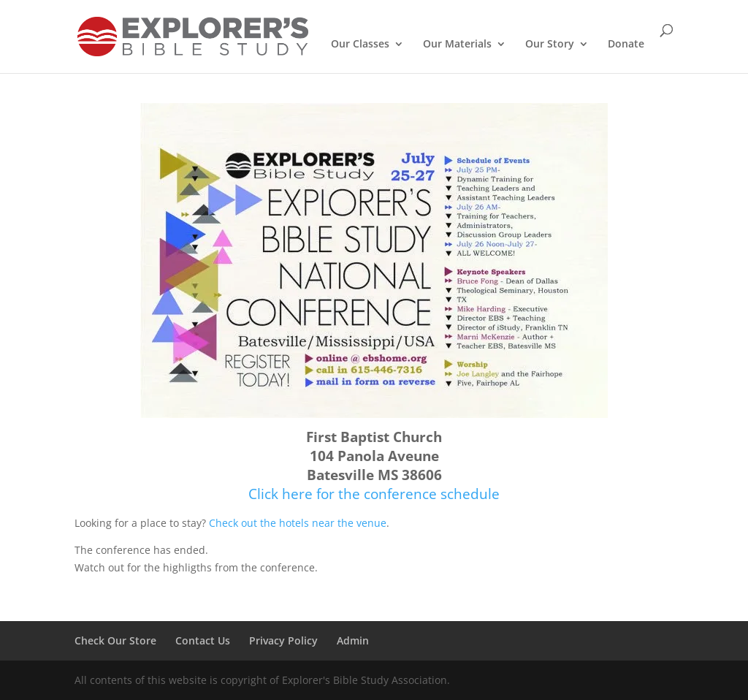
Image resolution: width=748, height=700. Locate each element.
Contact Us (203, 640)
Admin (353, 640)
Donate (626, 45)
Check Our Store (115, 640)
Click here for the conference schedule (374, 494)
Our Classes (360, 45)
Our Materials (457, 45)
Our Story (550, 45)
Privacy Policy (283, 640)
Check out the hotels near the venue (298, 523)
